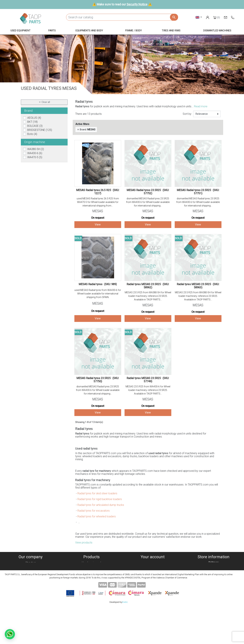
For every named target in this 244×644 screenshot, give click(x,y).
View (98, 225)
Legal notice (30, 575)
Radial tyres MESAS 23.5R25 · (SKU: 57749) (148, 380)
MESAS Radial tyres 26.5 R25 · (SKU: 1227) (98, 192)
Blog (30, 591)
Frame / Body (92, 579)
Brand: (86, 130)
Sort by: (187, 114)
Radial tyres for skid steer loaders (97, 493)
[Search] (122, 17)
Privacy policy (30, 571)
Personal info (152, 563)
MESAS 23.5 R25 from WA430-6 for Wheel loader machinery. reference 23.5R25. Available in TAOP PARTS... (148, 390)
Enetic (125, 639)
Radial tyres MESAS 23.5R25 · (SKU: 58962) (148, 286)
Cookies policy (30, 567)
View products (84, 543)
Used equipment (91, 563)
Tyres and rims (91, 583)
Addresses (153, 575)
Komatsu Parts (92, 587)
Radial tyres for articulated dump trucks (101, 505)
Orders (153, 567)
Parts (92, 571)
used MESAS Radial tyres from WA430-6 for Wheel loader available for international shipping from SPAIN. (98, 294)
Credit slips (152, 571)
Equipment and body (91, 575)
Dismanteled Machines (91, 567)
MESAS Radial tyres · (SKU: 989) (98, 284)
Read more (201, 106)
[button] (21, 31)
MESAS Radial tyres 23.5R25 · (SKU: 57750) (98, 380)
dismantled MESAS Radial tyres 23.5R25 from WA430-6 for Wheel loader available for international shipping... (148, 202)
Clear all (44, 102)
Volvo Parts (91, 591)
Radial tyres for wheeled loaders (97, 516)
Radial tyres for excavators (94, 511)
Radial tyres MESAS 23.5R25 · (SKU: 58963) (198, 286)
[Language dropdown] (199, 17)
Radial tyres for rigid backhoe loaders (100, 499)
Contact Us (30, 587)
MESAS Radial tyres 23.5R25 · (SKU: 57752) (148, 192)
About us (30, 563)
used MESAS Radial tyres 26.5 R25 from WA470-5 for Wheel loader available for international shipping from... (98, 202)
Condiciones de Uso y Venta (30, 579)
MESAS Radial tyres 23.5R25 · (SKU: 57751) (198, 192)
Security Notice (137, 4)
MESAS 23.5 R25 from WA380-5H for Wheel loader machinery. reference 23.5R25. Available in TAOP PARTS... (148, 296)
